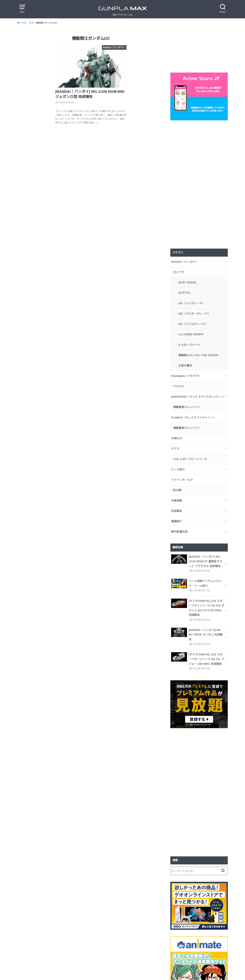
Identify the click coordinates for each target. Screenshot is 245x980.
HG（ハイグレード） (192, 302)
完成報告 (177, 504)
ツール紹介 (178, 463)
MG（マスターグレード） (194, 312)
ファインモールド (182, 474)
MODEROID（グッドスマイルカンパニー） (198, 393)
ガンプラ (179, 272)
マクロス (179, 383)
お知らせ (177, 433)
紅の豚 (177, 484)
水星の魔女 (185, 362)
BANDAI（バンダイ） (185, 261)
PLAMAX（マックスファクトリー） (193, 413)
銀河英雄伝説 (179, 524)
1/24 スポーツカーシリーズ (190, 454)
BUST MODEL (187, 282)
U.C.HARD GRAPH (190, 332)
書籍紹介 (177, 514)
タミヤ (175, 443)
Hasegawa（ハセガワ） (186, 373)
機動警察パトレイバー (187, 403)
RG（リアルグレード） (193, 322)
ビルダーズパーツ (189, 342)
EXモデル (184, 292)
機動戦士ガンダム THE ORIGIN (198, 352)
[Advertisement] (199, 184)
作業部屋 (177, 494)
